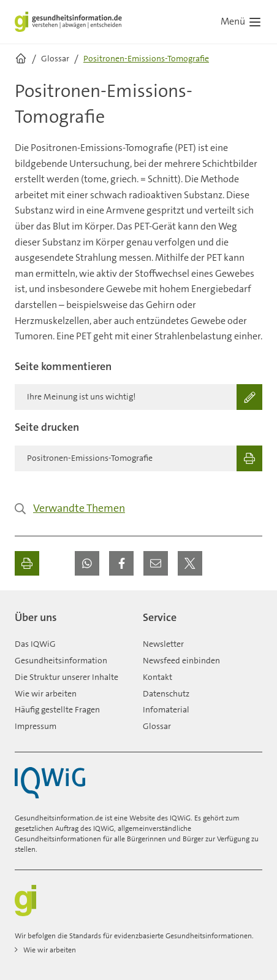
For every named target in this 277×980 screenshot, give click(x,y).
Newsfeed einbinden (181, 660)
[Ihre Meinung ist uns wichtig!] (138, 397)
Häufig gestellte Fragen (57, 709)
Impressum (36, 726)
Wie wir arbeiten (46, 693)
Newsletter (163, 644)
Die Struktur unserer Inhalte (66, 677)
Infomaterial (166, 709)
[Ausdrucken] (27, 563)
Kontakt (157, 677)
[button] (87, 563)
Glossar (157, 726)
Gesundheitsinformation (61, 660)
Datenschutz (166, 693)
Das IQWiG (35, 644)
